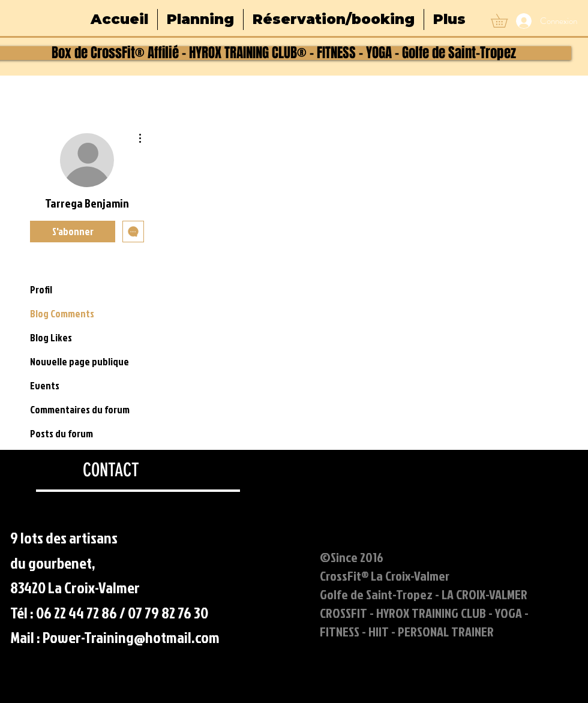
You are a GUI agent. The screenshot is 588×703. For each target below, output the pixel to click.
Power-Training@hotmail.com (131, 637)
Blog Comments (62, 313)
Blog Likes (51, 337)
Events (45, 385)
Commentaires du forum (80, 409)
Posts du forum (61, 433)
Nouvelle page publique (79, 361)
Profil (41, 289)
